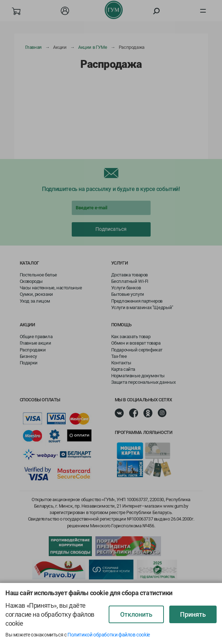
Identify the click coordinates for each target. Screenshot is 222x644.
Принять (193, 614)
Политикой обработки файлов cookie (109, 635)
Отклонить (136, 614)
